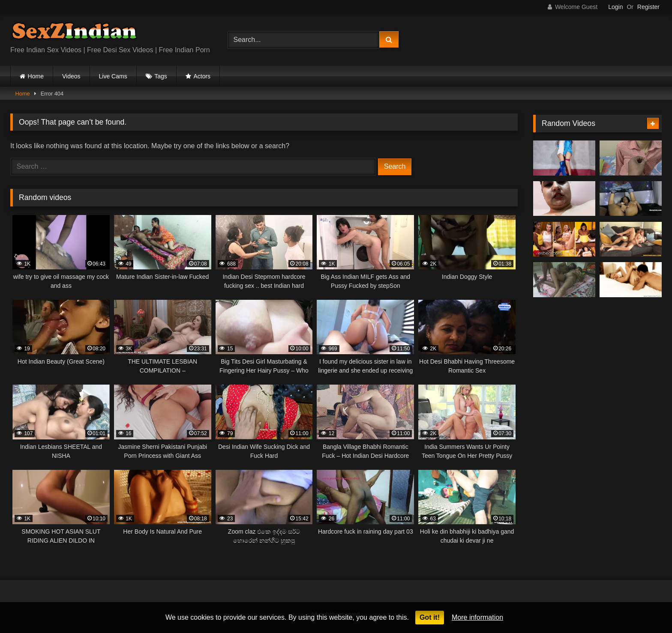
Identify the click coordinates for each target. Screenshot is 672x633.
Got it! (430, 617)
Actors (202, 76)
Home (36, 76)
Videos (71, 76)
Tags (161, 76)
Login (615, 7)
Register (648, 7)
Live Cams (113, 76)
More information (477, 617)
